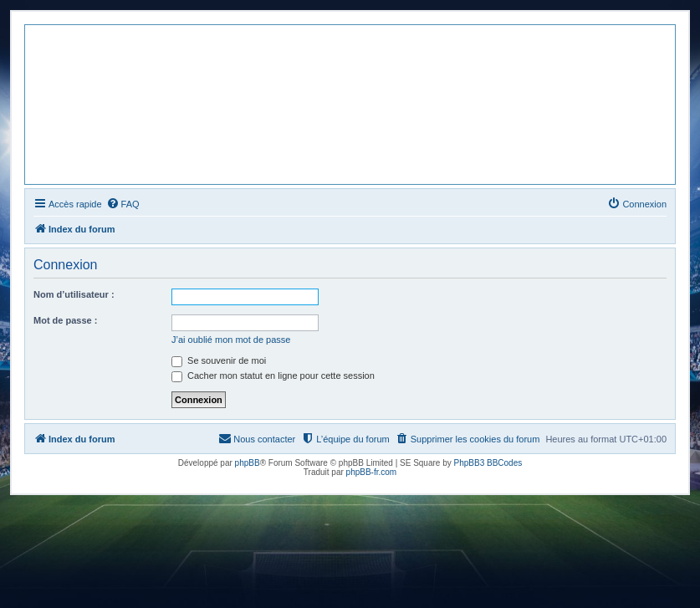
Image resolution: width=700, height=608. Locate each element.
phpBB (248, 463)
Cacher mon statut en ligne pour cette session (273, 376)
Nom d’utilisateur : (74, 294)
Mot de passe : (65, 320)
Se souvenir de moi (219, 360)
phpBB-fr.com (372, 472)
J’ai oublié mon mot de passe (231, 340)
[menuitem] (123, 204)
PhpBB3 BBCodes (488, 463)
